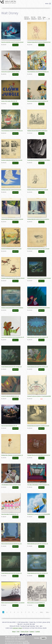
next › (42, 612)
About (14, 631)
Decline (37, 638)
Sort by (33, 17)
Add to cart (15, 45)
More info (26, 643)
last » (48, 612)
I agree (43, 638)
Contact (38, 631)
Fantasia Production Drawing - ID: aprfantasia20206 (39, 396)
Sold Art (27, 17)
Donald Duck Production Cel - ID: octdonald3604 (39, 514)
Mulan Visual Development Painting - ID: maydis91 (13, 603)
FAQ (18, 631)
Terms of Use (25, 631)
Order (39, 17)
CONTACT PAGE (17, 628)
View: (44, 17)
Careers (32, 631)
